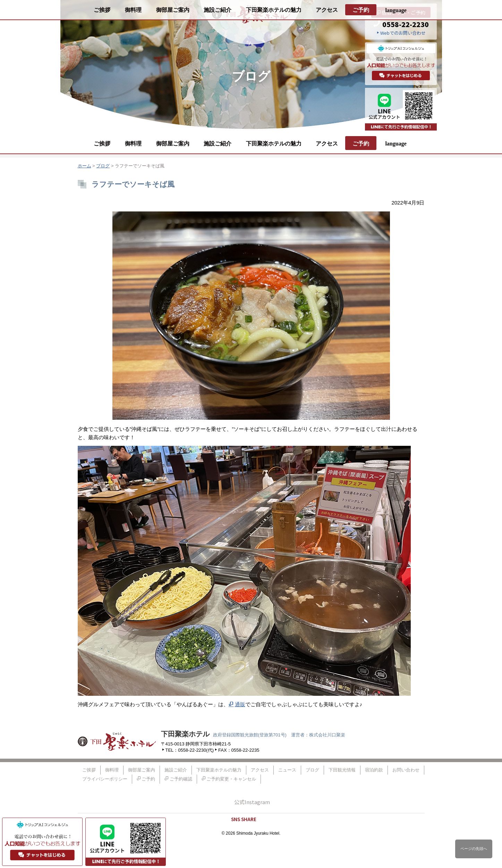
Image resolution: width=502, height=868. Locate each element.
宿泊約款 (374, 770)
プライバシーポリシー (105, 779)
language (396, 144)
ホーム (84, 166)
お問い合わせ (406, 770)
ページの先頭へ (474, 849)
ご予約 (361, 144)
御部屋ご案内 (173, 144)
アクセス (327, 144)
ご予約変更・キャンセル (231, 779)
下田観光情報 (342, 770)
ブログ (103, 166)
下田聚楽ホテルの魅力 (274, 144)
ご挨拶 (102, 144)
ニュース (287, 770)
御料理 (133, 144)
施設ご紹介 (218, 144)
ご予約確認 (181, 779)
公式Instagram (252, 802)
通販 (240, 704)
